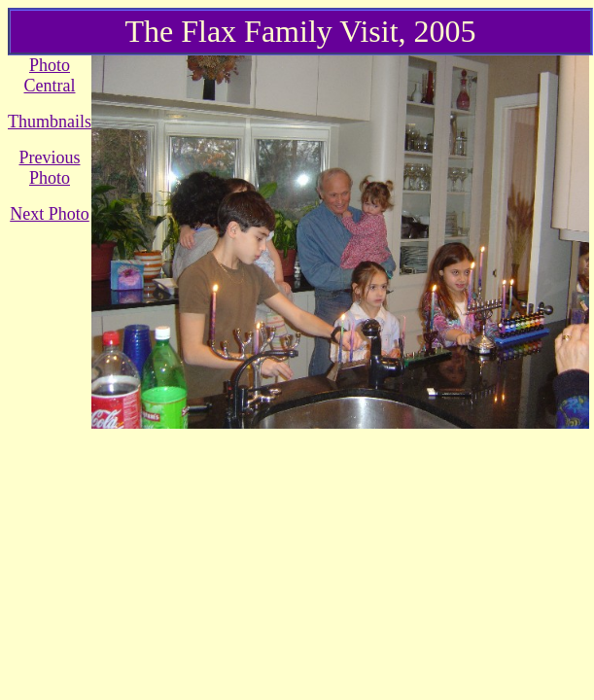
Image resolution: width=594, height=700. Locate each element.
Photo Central (50, 75)
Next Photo (50, 214)
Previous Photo (50, 168)
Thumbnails (50, 122)
